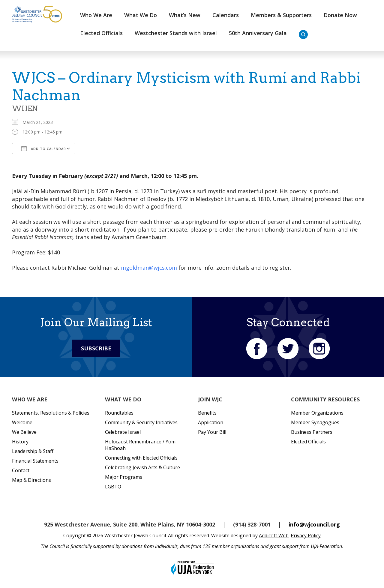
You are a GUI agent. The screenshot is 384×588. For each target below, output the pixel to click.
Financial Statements (35, 461)
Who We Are (96, 15)
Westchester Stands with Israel (176, 33)
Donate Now (340, 15)
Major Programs (124, 477)
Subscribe (96, 348)
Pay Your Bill (212, 432)
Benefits (207, 413)
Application (211, 422)
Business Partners (312, 432)
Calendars (226, 15)
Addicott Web (274, 535)
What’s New (185, 15)
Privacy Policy (306, 535)
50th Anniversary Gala (258, 33)
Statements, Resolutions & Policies (51, 413)
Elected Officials (101, 33)
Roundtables (119, 413)
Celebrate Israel (123, 432)
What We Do (141, 15)
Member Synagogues (315, 422)
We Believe (24, 432)
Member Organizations (317, 413)
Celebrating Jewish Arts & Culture (142, 467)
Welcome (22, 422)
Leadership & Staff (33, 451)
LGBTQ (113, 487)
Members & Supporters (281, 15)
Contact (21, 470)
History (20, 442)
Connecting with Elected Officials (141, 458)
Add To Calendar (44, 148)
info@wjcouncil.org (314, 524)
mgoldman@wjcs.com (149, 268)
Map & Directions (31, 480)
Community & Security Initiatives (141, 422)
